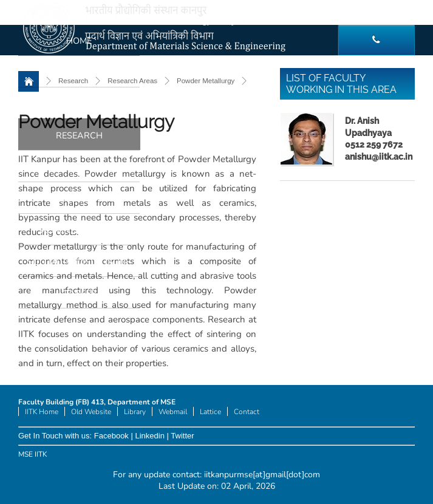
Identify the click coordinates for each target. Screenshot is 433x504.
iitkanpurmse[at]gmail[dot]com (262, 475)
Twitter (182, 436)
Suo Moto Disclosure (79, 262)
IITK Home (42, 412)
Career (79, 293)
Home (79, 41)
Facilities (79, 167)
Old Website (91, 412)
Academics (79, 104)
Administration (79, 230)
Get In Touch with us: (56, 436)
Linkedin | (152, 436)
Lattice (210, 412)
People (79, 72)
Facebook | (114, 436)
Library (135, 412)
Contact (247, 412)
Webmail (173, 412)
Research (79, 135)
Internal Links (79, 199)
